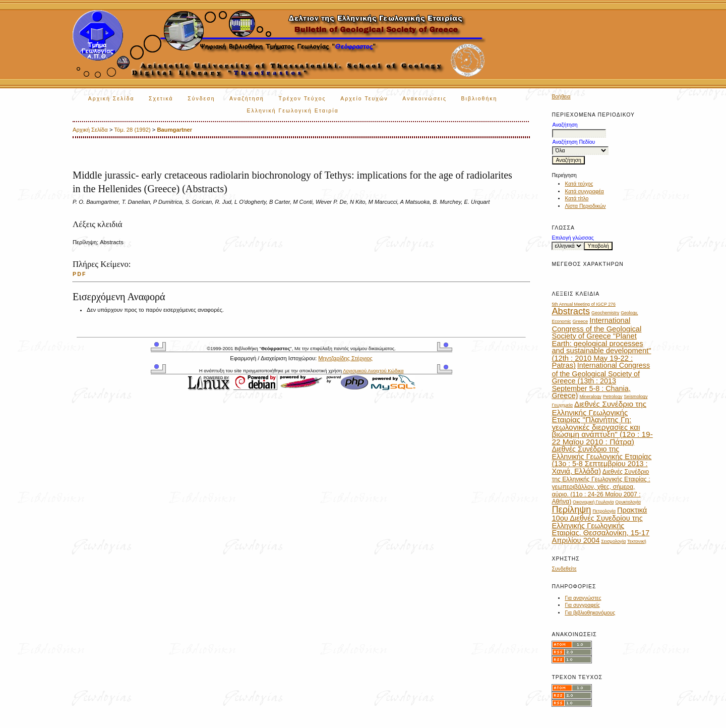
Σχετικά (161, 99)
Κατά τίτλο (577, 199)
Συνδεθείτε (564, 569)
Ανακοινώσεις (425, 99)
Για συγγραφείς (582, 605)
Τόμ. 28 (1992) (132, 130)
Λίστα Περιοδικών (585, 206)
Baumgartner (175, 130)
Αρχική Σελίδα (111, 99)
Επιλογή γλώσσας (572, 238)
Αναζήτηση (247, 99)
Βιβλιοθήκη (479, 99)
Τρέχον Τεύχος (302, 99)
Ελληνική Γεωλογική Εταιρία (292, 111)
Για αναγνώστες (583, 598)
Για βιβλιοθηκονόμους (590, 613)
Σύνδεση (201, 99)
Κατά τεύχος (579, 184)
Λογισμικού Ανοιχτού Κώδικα (373, 371)
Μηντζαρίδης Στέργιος (345, 358)
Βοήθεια (561, 97)
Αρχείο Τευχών (364, 99)
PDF (80, 274)
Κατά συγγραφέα (584, 191)
